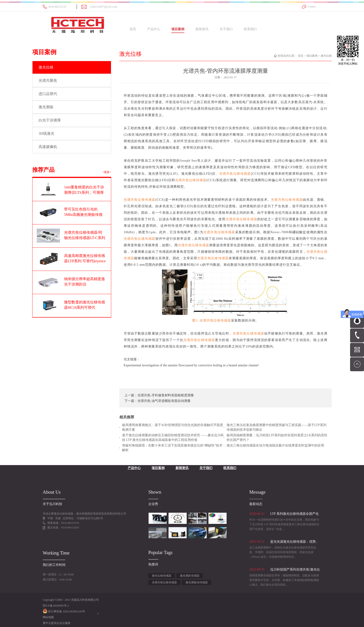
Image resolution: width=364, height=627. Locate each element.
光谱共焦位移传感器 (164, 582)
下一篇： (158, 401)
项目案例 (312, 56)
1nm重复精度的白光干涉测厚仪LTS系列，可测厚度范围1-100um (84, 192)
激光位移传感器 (162, 576)
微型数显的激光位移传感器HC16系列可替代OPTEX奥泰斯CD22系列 (84, 307)
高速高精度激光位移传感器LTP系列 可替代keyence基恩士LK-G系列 (85, 261)
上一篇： (159, 395)
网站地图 (48, 617)
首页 (133, 29)
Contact (312, 7)
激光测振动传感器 (197, 582)
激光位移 (326, 56)
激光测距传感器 (190, 576)
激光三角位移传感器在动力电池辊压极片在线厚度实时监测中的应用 (275, 445)
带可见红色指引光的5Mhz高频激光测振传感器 (83, 215)
